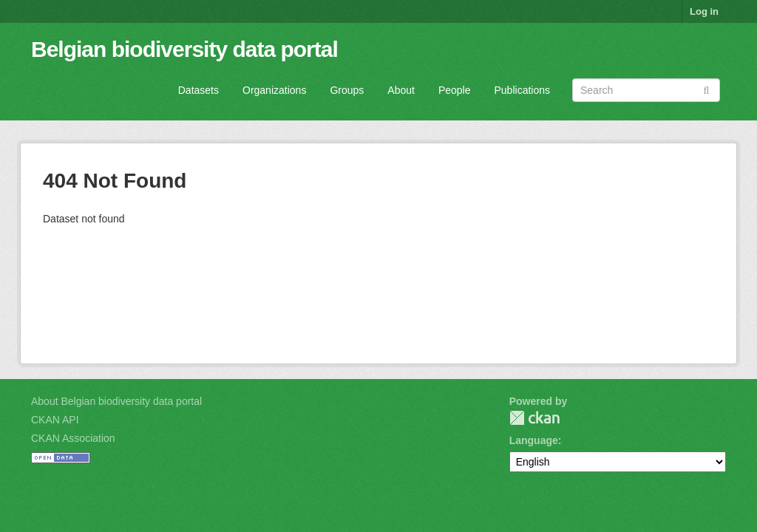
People (455, 90)
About (401, 90)
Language (534, 440)
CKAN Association (73, 438)
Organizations (274, 90)
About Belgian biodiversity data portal (116, 401)
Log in (704, 11)
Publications (523, 90)
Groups (347, 90)
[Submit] (706, 89)
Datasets (198, 90)
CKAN (534, 418)
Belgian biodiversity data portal (184, 49)
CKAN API (55, 420)
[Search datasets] (646, 90)
